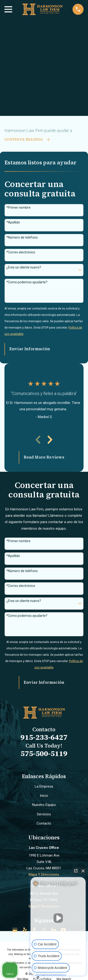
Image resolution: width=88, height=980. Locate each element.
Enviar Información (30, 349)
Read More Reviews (44, 457)
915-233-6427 (44, 737)
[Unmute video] (58, 918)
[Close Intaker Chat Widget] (83, 871)
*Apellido (13, 223)
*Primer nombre (18, 207)
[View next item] (50, 440)
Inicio (44, 796)
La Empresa (44, 786)
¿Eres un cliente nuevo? (24, 267)
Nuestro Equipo (44, 805)
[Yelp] (25, 930)
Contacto (44, 823)
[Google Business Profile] (15, 930)
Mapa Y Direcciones (44, 875)
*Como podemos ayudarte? (27, 282)
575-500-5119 (44, 753)
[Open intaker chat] (38, 977)
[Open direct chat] (76, 871)
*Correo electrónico (21, 252)
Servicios (44, 814)
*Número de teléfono (22, 237)
